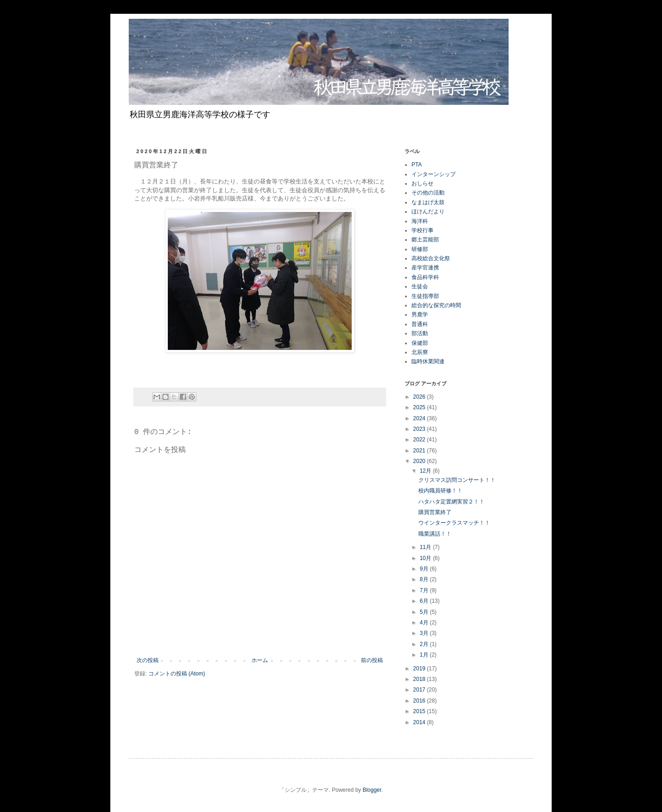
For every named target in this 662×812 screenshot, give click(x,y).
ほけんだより (428, 212)
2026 (420, 397)
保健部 (420, 343)
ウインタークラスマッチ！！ (454, 523)
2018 (420, 679)
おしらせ (422, 183)
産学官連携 (425, 268)
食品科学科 (425, 277)
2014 (420, 722)
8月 (425, 579)
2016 (420, 701)
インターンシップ (434, 174)
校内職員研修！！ (440, 491)
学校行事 (422, 230)
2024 (420, 418)
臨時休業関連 (428, 361)
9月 (425, 569)
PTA (417, 165)
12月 (426, 471)
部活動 (420, 333)
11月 (426, 547)
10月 (426, 558)
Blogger (372, 790)
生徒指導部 (425, 296)
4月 (425, 623)
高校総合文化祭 (431, 258)
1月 (425, 655)
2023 (420, 429)
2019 (420, 669)
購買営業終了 (435, 512)
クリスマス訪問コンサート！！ (457, 480)
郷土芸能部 (425, 240)
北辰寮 (420, 352)
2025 (420, 407)
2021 (420, 451)
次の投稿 (148, 660)
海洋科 (420, 221)
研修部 (420, 249)
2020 (420, 461)
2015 (420, 711)
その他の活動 (428, 193)
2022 (420, 440)
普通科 (420, 324)
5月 (425, 612)
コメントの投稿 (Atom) (177, 674)
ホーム (260, 660)
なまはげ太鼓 (428, 202)
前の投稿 (372, 660)
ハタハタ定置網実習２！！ (451, 502)
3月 (425, 633)
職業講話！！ (435, 534)
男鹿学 (420, 315)
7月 (425, 590)
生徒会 (420, 286)
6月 (425, 601)
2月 (425, 644)
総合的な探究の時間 (436, 305)
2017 (420, 690)
